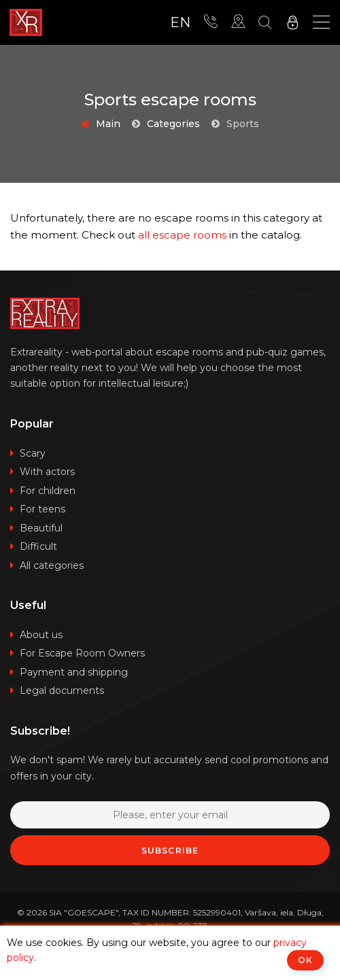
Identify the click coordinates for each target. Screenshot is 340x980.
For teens (42, 509)
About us (41, 635)
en (180, 23)
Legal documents (62, 690)
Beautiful (41, 528)
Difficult (38, 546)
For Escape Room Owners (82, 653)
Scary (33, 453)
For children (48, 491)
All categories (52, 565)
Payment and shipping (74, 672)
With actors (47, 472)
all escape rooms (182, 235)
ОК (305, 960)
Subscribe (170, 851)
